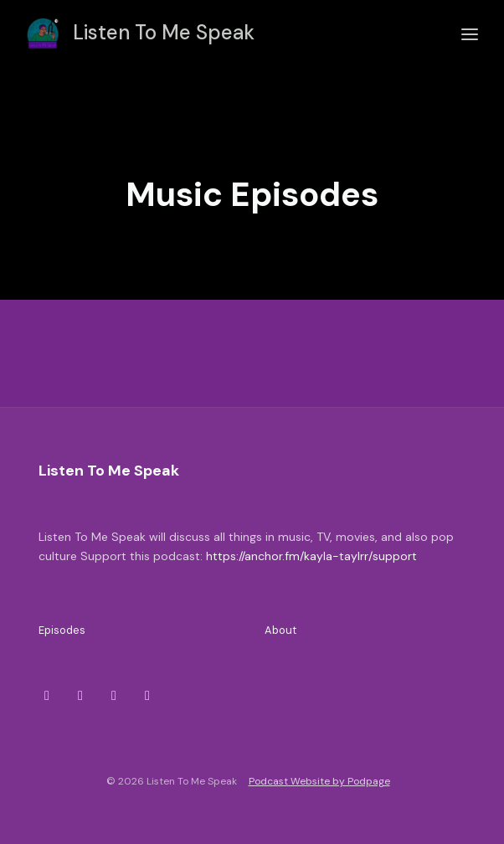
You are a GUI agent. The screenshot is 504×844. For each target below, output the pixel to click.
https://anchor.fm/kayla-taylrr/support (311, 556)
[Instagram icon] (80, 696)
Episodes (62, 630)
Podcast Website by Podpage (319, 781)
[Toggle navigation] (470, 35)
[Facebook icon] (114, 696)
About (280, 630)
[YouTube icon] (147, 696)
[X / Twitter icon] (47, 696)
